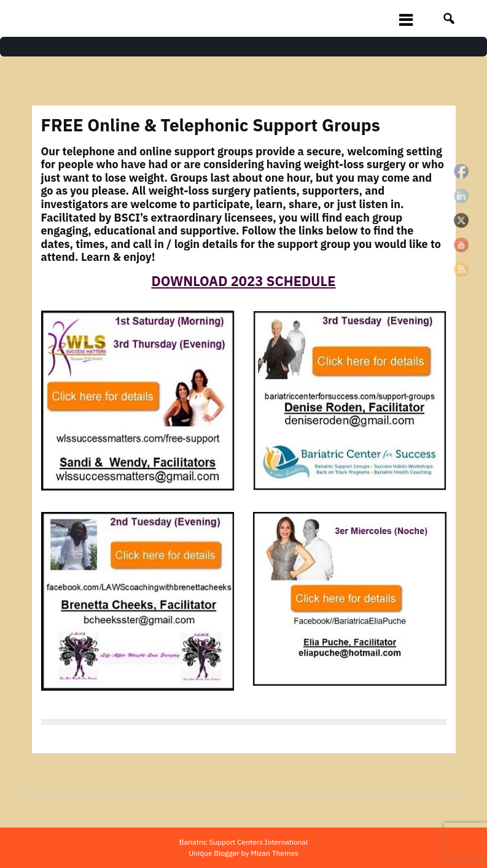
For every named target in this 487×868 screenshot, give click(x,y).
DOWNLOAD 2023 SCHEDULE (243, 281)
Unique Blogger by (243, 853)
